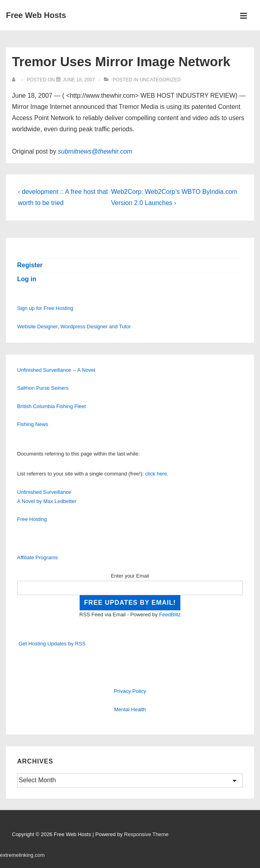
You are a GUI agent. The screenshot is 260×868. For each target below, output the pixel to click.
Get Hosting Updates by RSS (52, 644)
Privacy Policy (130, 691)
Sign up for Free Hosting (45, 308)
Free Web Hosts (36, 15)
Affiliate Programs (37, 557)
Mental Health (130, 709)
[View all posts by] (15, 80)
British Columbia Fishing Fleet (52, 406)
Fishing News (33, 424)
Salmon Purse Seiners (43, 388)
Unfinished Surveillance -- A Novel (56, 370)
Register (30, 265)
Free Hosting (32, 519)
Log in (27, 279)
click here (156, 474)
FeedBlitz (170, 615)
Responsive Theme (147, 834)
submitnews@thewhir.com (95, 151)
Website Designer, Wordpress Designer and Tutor (74, 326)
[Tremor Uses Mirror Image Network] (79, 80)
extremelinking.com (22, 855)
